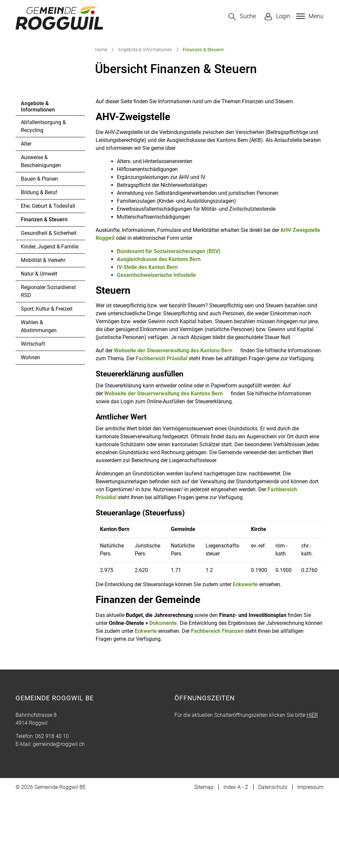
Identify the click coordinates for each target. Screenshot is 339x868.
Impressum (310, 859)
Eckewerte (245, 656)
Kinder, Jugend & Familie (50, 318)
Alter (26, 215)
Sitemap (204, 859)
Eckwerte (146, 702)
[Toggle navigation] (309, 16)
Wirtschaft (33, 415)
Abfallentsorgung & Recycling (43, 198)
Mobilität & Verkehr (43, 332)
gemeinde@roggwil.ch (59, 816)
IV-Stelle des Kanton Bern (151, 339)
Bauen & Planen (39, 250)
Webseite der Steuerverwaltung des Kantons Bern (176, 422)
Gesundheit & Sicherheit (49, 304)
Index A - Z (236, 859)
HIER (312, 786)
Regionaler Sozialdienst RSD (48, 363)
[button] (242, 17)
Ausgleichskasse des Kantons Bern (162, 331)
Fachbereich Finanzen (217, 702)
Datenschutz (273, 859)
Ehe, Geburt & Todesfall (48, 277)
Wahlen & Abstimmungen (39, 398)
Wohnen (30, 429)
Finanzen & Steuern (44, 293)
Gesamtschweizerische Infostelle (160, 347)
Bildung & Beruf (39, 264)
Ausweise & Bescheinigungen (41, 233)
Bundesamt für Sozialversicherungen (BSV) (172, 323)
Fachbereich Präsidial (162, 430)
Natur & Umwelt (39, 345)
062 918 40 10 (52, 808)
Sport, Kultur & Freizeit (47, 380)
